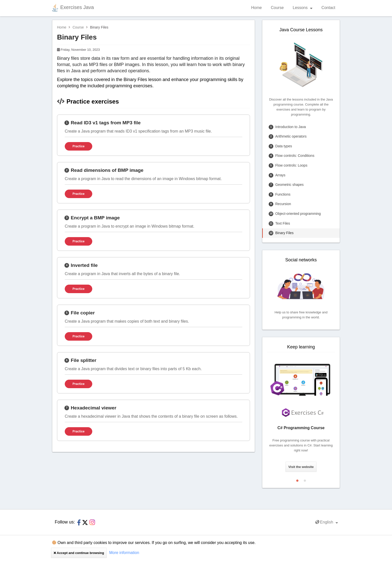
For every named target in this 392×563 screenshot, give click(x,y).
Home (257, 8)
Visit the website (301, 467)
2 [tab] (305, 479)
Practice (78, 146)
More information (124, 553)
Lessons (303, 8)
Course (277, 8)
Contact (328, 8)
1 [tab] (297, 479)
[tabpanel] (301, 415)
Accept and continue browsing (79, 553)
